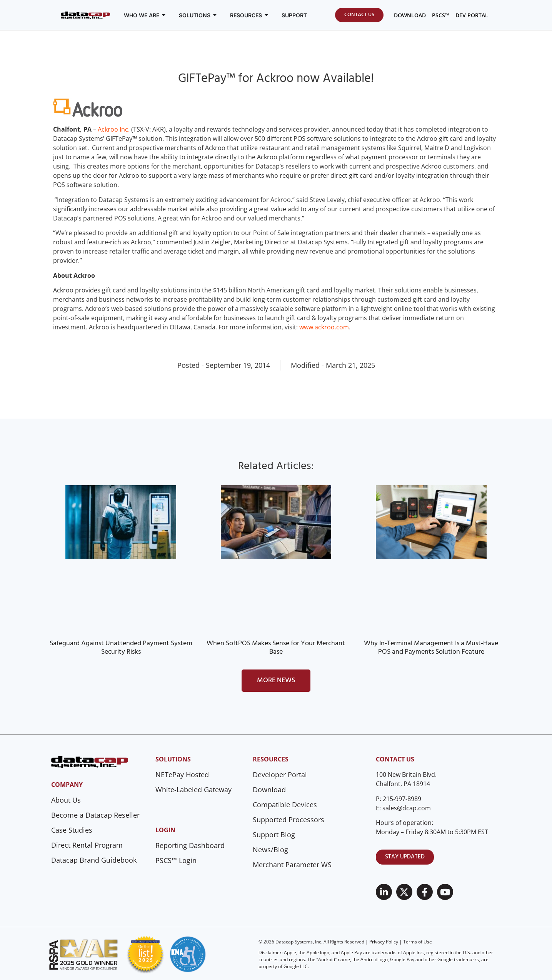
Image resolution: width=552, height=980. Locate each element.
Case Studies (72, 830)
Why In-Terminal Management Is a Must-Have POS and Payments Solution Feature (431, 648)
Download (269, 790)
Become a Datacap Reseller (95, 815)
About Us (66, 800)
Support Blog (274, 835)
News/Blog (270, 850)
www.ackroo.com (324, 327)
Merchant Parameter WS (292, 865)
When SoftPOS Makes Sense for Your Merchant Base (276, 648)
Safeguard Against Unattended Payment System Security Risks (121, 648)
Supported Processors (289, 820)
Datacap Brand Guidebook (94, 860)
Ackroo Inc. (114, 129)
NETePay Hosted (182, 775)
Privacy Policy (384, 942)
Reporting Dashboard (190, 845)
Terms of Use (418, 942)
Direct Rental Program (87, 845)
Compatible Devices (285, 805)
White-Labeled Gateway (193, 790)
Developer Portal (280, 775)
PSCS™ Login (176, 860)
